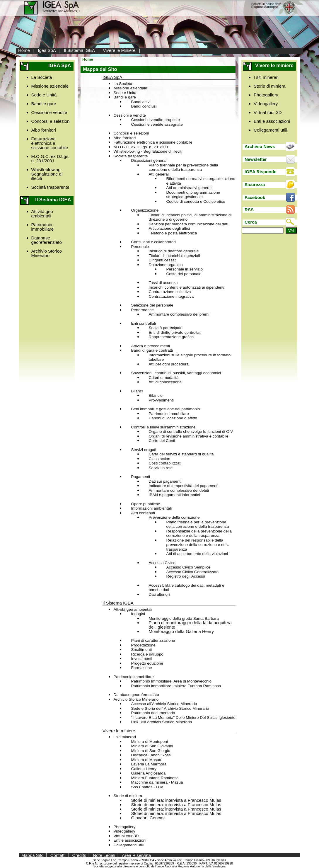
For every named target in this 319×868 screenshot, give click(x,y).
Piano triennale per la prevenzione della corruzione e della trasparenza (183, 167)
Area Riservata (136, 855)
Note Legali (104, 855)
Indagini (138, 614)
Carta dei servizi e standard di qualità (181, 454)
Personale (140, 247)
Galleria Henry (144, 769)
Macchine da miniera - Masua (157, 782)
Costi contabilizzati (165, 463)
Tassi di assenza (163, 283)
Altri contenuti (143, 513)
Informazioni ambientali (151, 508)
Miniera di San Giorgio (151, 751)
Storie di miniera (128, 796)
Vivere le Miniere (119, 50)
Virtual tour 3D (126, 836)
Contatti (58, 855)
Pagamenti (140, 477)
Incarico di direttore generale (174, 251)
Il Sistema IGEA (79, 50)
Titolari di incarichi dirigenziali (174, 256)
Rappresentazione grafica (171, 337)
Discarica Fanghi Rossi (151, 755)
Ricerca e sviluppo (147, 654)
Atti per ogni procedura (169, 364)
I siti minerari (125, 737)
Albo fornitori (44, 130)
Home (24, 50)
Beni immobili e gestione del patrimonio (165, 409)
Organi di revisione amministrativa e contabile (188, 436)
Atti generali (159, 174)
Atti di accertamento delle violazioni (197, 554)
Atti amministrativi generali (189, 188)
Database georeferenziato (47, 240)
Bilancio (155, 395)
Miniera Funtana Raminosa (155, 778)
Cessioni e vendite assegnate (157, 124)
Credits (79, 855)
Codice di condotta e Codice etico (196, 201)
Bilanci (137, 391)
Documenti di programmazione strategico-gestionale (193, 195)
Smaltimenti (141, 650)
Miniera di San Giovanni (152, 746)
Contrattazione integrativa (171, 296)
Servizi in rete (161, 468)
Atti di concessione (165, 382)
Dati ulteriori (159, 594)
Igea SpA (47, 50)
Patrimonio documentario (153, 713)
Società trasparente (50, 187)
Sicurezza (255, 184)
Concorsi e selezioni (51, 121)
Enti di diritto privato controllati (175, 332)
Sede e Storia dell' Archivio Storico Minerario (170, 708)
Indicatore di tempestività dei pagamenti (183, 486)
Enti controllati (143, 323)
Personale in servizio (184, 269)
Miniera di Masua (146, 760)
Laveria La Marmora (149, 764)
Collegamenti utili (128, 845)
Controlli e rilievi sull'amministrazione (163, 427)
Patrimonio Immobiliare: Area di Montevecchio (171, 681)
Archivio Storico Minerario (47, 253)
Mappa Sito (33, 855)
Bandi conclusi (144, 106)
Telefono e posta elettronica (173, 233)
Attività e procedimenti (150, 346)
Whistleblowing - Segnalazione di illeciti (47, 174)
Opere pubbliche (145, 504)
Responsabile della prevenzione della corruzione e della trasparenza (199, 533)
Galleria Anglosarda (148, 773)
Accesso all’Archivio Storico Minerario (164, 704)
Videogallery (124, 831)
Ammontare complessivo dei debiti (179, 490)
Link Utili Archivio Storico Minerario (161, 722)
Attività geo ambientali (42, 214)
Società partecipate (166, 328)
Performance (142, 310)
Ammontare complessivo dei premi (179, 314)
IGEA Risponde (261, 172)
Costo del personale (184, 274)
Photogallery (124, 827)
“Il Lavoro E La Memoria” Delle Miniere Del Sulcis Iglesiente (183, 718)
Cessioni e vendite (49, 112)
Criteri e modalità (163, 378)
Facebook (255, 197)
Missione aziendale (50, 86)
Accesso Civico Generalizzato (192, 572)
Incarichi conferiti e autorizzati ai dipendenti (186, 287)
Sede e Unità (44, 95)
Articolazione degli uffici (169, 228)
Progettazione (143, 645)
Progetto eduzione (147, 663)
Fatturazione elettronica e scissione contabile (50, 143)
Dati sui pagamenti (165, 481)
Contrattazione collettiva (170, 292)
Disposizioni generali (149, 160)
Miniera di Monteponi (149, 742)
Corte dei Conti (162, 441)
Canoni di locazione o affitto (173, 418)
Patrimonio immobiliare (43, 227)
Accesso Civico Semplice (188, 567)
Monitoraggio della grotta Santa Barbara (184, 618)
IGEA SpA (112, 77)
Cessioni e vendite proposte (155, 120)
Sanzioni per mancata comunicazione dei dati (188, 224)
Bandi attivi (141, 102)
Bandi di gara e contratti (152, 350)
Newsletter (256, 159)
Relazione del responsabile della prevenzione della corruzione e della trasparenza (198, 545)
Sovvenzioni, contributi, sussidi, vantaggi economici (176, 373)
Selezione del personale (152, 305)
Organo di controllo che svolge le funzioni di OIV (191, 432)
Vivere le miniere (119, 731)
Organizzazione (145, 210)
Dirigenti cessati (162, 260)
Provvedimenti (161, 400)
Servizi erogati (144, 450)
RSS (249, 210)
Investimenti (141, 659)
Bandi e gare (44, 104)
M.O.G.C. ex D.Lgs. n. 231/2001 (51, 159)
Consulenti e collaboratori (153, 242)
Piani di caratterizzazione (153, 640)
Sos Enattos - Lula (147, 787)
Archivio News (260, 146)
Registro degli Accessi (185, 576)
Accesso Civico (162, 563)
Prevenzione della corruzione (174, 517)
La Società (42, 77)
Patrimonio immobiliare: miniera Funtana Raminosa (176, 686)
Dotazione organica (166, 265)
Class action (159, 459)
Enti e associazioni (130, 840)
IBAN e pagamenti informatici (174, 495)
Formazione (141, 668)
